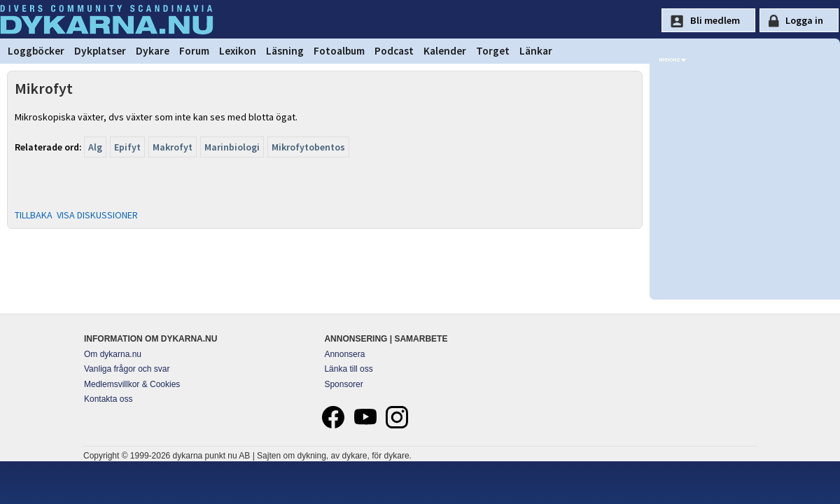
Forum (194, 51)
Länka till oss (348, 369)
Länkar (536, 51)
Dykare (153, 51)
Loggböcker (36, 51)
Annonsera (344, 354)
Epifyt (127, 147)
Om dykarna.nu (113, 354)
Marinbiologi (232, 147)
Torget (493, 51)
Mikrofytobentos (308, 147)
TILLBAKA (34, 215)
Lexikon (238, 51)
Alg (95, 147)
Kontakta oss (108, 399)
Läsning (285, 51)
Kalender (445, 51)
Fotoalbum (339, 51)
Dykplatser (100, 51)
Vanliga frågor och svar (127, 369)
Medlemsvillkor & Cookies (132, 384)
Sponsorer (343, 384)
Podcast (394, 51)
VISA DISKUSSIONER (97, 215)
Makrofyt (173, 147)
